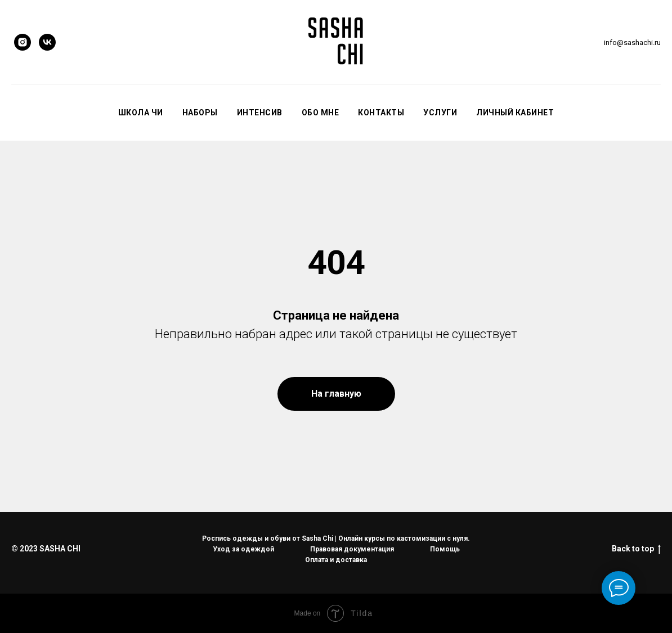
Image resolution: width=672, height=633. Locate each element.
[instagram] (23, 42)
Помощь (445, 549)
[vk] (47, 42)
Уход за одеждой (243, 549)
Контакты (381, 113)
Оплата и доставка (336, 560)
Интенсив (260, 113)
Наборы (200, 113)
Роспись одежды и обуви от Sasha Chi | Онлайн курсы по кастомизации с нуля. (336, 538)
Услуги (440, 113)
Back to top (636, 549)
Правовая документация (352, 549)
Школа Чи (141, 113)
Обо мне (321, 113)
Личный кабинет (515, 113)
